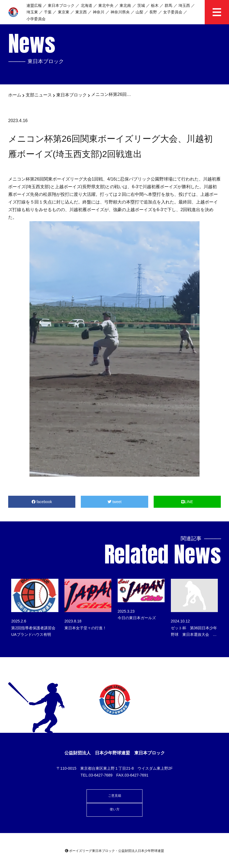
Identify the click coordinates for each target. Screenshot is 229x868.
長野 (153, 12)
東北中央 (106, 5)
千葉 (48, 12)
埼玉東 (32, 12)
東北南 (125, 5)
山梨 (139, 12)
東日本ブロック (61, 5)
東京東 (64, 12)
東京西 (81, 12)
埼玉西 (184, 5)
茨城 (141, 5)
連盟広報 (34, 5)
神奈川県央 (120, 12)
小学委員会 (36, 19)
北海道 (87, 5)
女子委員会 (173, 12)
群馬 (168, 5)
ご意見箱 (115, 796)
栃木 (155, 5)
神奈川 (99, 12)
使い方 (115, 809)
